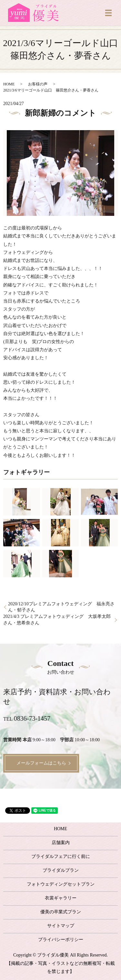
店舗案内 (61, 843)
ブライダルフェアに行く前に (61, 856)
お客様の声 (38, 84)
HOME (9, 84)
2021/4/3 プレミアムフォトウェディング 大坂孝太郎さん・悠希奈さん (57, 620)
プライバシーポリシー (61, 940)
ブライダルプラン (61, 870)
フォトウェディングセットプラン (61, 884)
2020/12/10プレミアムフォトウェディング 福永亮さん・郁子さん (61, 607)
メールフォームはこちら (41, 763)
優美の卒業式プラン (61, 912)
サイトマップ (61, 926)
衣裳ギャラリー (61, 898)
